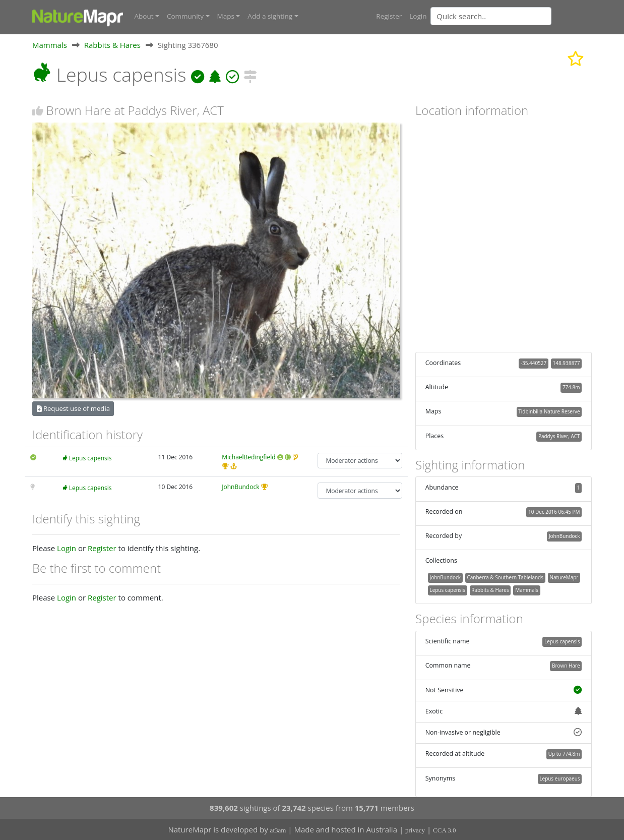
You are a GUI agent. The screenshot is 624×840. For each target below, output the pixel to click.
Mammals (50, 45)
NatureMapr (564, 577)
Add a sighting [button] (270, 16)
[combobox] (511, 16)
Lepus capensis (90, 458)
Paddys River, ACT (559, 436)
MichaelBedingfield (248, 457)
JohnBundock (240, 487)
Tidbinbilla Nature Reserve (549, 411)
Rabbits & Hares (112, 45)
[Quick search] (491, 16)
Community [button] (185, 16)
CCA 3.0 (445, 830)
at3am (278, 830)
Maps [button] (226, 16)
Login (418, 16)
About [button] (144, 16)
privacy (415, 830)
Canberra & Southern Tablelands (505, 577)
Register (389, 16)
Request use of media (73, 408)
